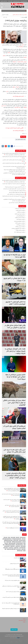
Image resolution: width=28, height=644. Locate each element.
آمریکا (17, 87)
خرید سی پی (18, 549)
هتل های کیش (7, 546)
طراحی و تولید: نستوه (15, 638)
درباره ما (24, 619)
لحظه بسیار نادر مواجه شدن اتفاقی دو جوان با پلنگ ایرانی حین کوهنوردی (14, 403)
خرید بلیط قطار (20, 551)
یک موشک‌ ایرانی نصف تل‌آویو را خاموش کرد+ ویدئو (17, 192)
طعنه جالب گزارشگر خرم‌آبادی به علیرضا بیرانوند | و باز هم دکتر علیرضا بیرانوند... (15, 351)
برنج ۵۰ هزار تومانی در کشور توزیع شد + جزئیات (15, 279)
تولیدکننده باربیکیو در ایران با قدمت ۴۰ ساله (13, 592)
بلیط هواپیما (12, 546)
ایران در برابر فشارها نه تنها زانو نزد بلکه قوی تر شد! (14, 256)
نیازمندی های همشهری (16, 1)
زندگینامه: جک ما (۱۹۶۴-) (21, 212)
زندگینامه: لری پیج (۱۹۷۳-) (21, 225)
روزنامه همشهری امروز (24, 1)
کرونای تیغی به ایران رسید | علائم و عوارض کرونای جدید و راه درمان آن (14, 189)
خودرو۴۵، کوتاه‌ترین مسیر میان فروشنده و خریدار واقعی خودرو (11, 587)
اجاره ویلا (17, 537)
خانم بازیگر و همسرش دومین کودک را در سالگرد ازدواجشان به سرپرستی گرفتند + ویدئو (15, 475)
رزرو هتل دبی (11, 548)
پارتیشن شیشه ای (22, 540)
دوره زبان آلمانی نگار (19, 545)
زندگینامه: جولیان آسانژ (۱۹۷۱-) (16, 21)
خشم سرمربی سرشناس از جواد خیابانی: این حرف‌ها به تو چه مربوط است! (15, 377)
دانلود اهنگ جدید (22, 548)
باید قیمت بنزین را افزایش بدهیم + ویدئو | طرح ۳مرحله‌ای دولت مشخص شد (12, 506)
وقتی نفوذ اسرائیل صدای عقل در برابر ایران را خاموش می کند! (15, 326)
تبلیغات (24, 622)
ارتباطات (20, 15)
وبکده (9, 537)
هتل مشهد (23, 549)
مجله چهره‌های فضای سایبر (21, 216)
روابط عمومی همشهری (4, 1)
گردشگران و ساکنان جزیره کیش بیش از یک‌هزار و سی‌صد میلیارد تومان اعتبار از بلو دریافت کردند (11, 575)
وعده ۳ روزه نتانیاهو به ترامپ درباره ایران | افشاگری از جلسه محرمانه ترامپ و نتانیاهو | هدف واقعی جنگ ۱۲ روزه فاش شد (11, 518)
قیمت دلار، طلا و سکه (22, 620)
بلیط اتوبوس (18, 546)
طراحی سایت (13, 537)
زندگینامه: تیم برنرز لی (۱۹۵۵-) (20, 227)
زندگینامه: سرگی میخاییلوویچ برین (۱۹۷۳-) (18, 229)
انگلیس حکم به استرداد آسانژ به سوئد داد (15, 128)
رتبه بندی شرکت (22, 537)
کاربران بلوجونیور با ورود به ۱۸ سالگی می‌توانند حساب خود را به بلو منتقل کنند (11, 604)
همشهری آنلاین (17, 5)
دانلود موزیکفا (9, 542)
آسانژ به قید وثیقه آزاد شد (18, 96)
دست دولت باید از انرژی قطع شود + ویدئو (13, 528)
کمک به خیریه (16, 540)
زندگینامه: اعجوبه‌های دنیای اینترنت (19, 221)
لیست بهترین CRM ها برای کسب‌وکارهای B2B (12, 569)
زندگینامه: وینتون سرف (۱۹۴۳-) (20, 209)
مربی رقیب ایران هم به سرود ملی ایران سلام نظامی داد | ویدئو (15, 451)
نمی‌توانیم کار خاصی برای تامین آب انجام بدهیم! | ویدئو (14, 427)
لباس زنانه (5, 537)
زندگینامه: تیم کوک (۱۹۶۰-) (21, 219)
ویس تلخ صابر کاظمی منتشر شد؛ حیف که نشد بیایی (17, 203)
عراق (14, 87)
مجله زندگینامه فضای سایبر (21, 139)
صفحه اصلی (25, 15)
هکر (23, 45)
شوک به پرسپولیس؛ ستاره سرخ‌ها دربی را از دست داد (17, 191)
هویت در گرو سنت (17, 558)
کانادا (9, 53)
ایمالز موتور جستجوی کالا (17, 539)
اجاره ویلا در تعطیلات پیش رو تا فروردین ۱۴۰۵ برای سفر (11, 597)
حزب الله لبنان (18, 107)
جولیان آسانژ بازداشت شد (18, 131)
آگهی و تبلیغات (10, 1)
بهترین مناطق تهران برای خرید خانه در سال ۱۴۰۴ (12, 580)
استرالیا (14, 62)
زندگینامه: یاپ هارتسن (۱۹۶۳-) (20, 223)
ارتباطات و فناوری (15, 15)
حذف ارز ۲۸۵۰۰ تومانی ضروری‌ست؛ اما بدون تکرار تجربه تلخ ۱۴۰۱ (15, 187)
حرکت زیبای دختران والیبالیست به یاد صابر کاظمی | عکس (16, 194)
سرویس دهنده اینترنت (22, 62)
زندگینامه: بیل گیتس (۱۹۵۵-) (20, 230)
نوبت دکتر (24, 539)
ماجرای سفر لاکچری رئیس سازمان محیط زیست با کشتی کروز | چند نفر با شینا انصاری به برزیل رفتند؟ (11, 512)
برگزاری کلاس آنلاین (12, 543)
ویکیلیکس (20, 47)
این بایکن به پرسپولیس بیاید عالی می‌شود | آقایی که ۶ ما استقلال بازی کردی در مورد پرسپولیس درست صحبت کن (11, 523)
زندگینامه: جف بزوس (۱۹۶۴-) (20, 210)
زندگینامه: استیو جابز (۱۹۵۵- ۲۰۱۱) (20, 232)
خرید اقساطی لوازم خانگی (7, 539)
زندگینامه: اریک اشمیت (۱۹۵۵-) (20, 218)
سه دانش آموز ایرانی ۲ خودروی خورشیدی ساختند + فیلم (16, 303)
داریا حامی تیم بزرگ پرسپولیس (15, 564)
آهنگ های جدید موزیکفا (11, 549)
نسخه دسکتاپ (14, 630)
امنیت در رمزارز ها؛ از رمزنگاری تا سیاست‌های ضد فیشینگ (11, 609)
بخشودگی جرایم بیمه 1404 (17, 542)
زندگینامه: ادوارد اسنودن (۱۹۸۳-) (20, 214)
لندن (7, 91)
